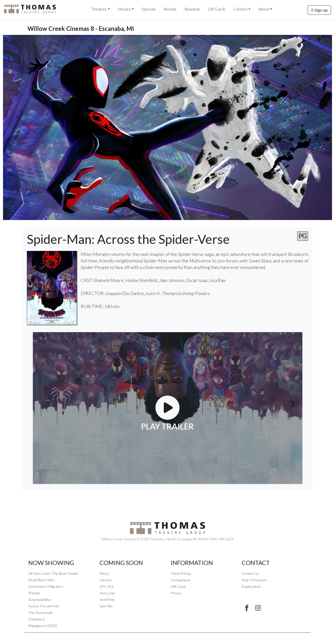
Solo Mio (106, 606)
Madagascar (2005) (43, 626)
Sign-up (319, 10)
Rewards (192, 9)
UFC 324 (106, 586)
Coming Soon (181, 580)
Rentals (170, 9)
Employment (251, 586)
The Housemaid (40, 613)
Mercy (104, 573)
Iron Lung (107, 593)
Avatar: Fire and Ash (44, 606)
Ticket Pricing (181, 573)
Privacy (176, 593)
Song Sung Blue (40, 599)
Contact (240, 9)
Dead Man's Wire (41, 580)
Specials (149, 9)
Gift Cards (217, 9)
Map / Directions (254, 580)
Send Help (107, 599)
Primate (34, 593)
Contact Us (250, 573)
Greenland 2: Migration (46, 586)
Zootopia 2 (37, 619)
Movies (124, 9)
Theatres (99, 9)
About (264, 9)
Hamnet (106, 580)
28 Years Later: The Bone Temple (53, 573)
